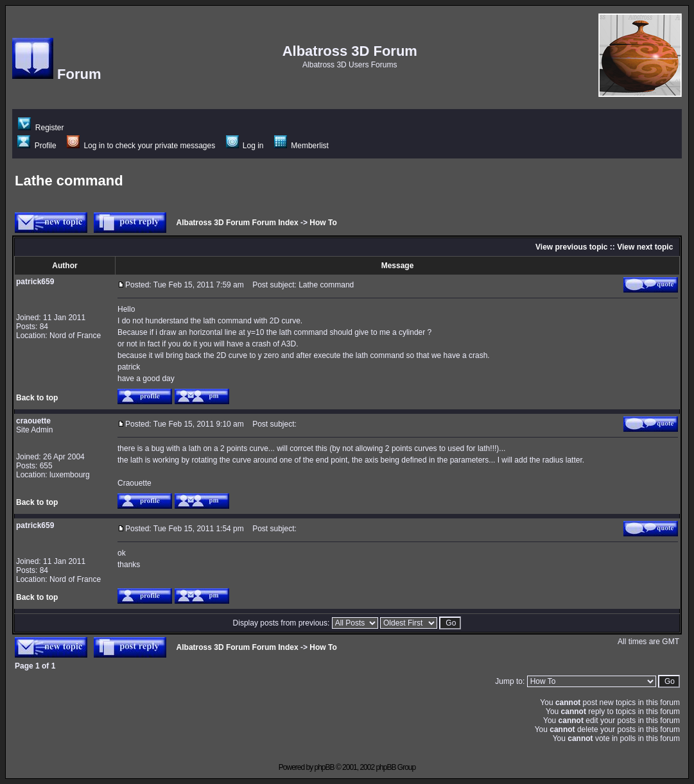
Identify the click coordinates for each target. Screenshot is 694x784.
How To (323, 223)
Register (41, 128)
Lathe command (69, 181)
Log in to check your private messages (141, 146)
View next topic (645, 247)
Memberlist (301, 146)
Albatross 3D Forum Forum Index (238, 223)
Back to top (37, 398)
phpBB (325, 767)
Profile (37, 146)
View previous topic (571, 247)
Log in (245, 146)
